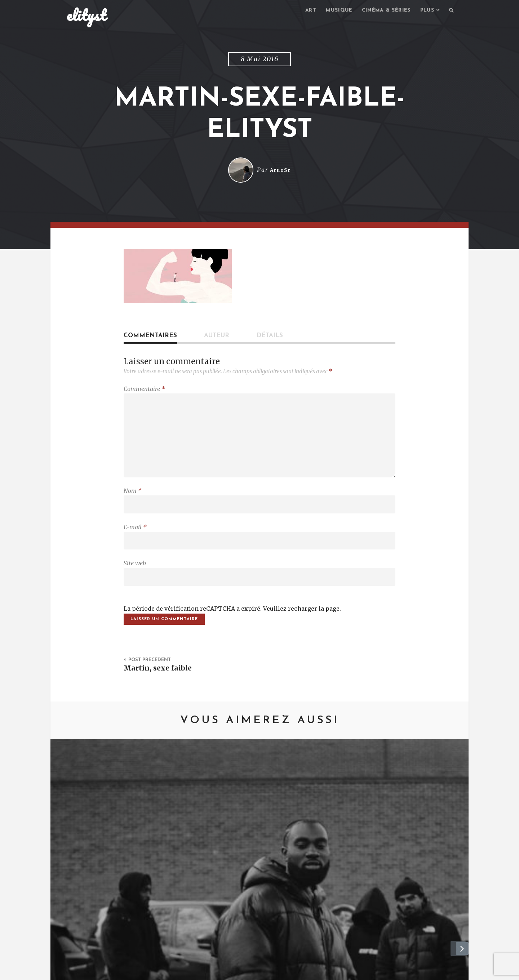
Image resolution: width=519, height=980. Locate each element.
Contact (126, 971)
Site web (135, 574)
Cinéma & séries (382, 11)
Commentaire (144, 390)
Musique (332, 11)
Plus (426, 11)
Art (302, 11)
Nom (133, 498)
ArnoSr (280, 171)
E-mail (135, 536)
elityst (86, 16)
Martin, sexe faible (160, 682)
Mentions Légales (172, 971)
